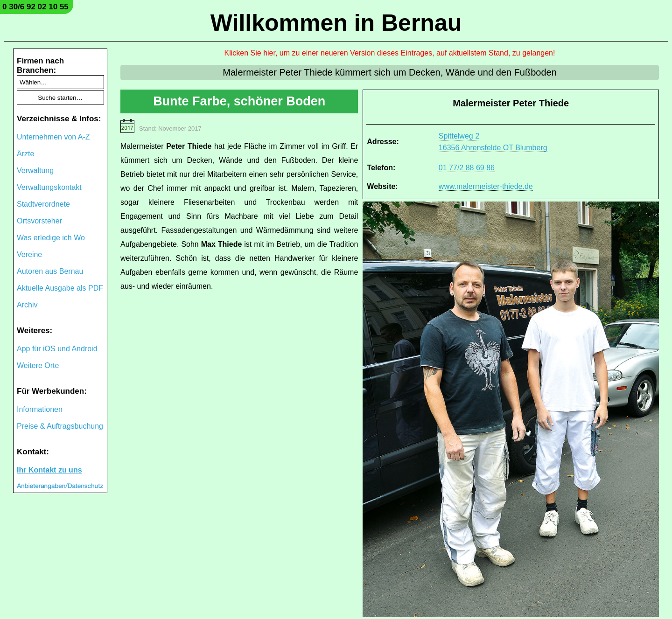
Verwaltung (35, 170)
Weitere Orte (38, 365)
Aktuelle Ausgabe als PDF (60, 288)
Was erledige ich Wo (51, 238)
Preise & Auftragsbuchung (60, 426)
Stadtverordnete (43, 204)
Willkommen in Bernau (336, 23)
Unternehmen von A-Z (53, 137)
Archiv (27, 305)
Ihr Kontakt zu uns (49, 470)
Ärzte (25, 154)
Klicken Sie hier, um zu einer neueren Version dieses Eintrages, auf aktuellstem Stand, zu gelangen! (390, 53)
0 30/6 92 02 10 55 (35, 7)
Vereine (29, 254)
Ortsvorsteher (39, 221)
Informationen (40, 409)
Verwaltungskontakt (49, 187)
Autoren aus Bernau (50, 271)
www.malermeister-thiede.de (486, 186)
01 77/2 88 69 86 (467, 168)
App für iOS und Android (57, 349)
